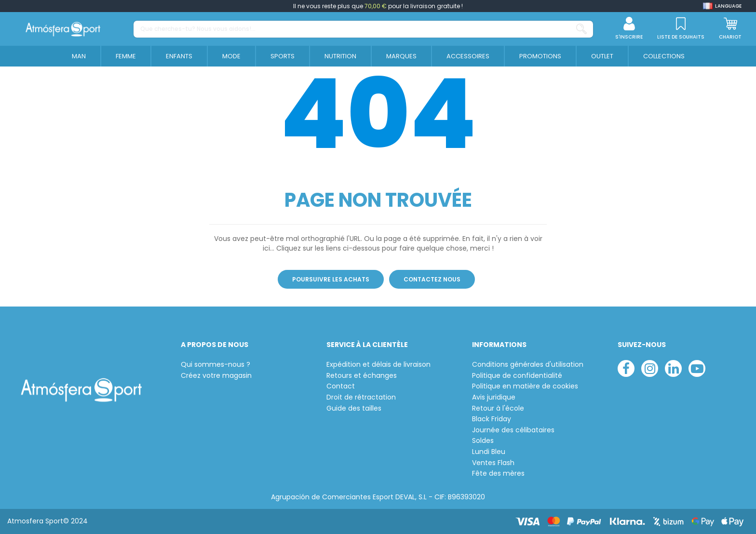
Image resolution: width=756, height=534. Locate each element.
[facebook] (626, 368)
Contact (341, 386)
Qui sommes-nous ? (216, 365)
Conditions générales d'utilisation (528, 365)
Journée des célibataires (513, 430)
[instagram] (650, 368)
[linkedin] (673, 368)
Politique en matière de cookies (525, 386)
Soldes (483, 441)
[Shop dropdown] (722, 6)
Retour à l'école (498, 408)
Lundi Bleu (489, 452)
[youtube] (697, 368)
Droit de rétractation (361, 397)
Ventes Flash (493, 463)
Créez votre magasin (216, 376)
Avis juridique (494, 397)
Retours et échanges (362, 376)
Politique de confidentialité (517, 376)
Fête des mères (498, 474)
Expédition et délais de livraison (378, 365)
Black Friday (492, 419)
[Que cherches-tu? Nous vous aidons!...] (581, 29)
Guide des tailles (354, 408)
